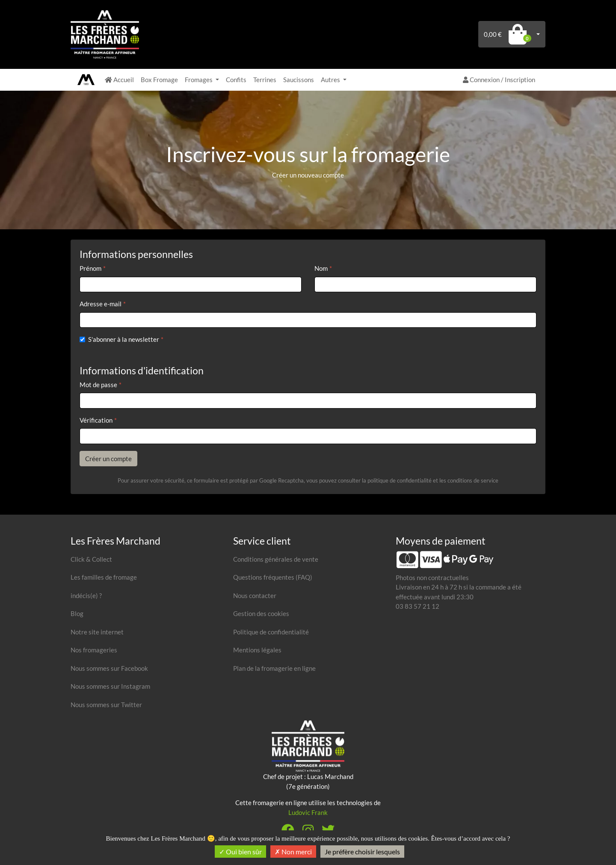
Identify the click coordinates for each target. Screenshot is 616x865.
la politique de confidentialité (397, 480)
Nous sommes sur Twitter (106, 705)
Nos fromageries (94, 650)
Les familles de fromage (104, 577)
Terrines (265, 80)
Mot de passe (98, 385)
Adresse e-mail (101, 304)
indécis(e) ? (86, 595)
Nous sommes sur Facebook (109, 668)
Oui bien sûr (240, 852)
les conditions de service (469, 480)
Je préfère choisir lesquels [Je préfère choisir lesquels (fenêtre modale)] (362, 852)
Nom (321, 268)
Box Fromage (159, 80)
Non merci (293, 852)
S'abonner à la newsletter (124, 339)
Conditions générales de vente (276, 559)
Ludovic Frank (308, 812)
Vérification (96, 420)
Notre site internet (97, 632)
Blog (77, 613)
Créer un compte (108, 459)
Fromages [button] (199, 80)
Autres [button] (331, 80)
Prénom (90, 268)
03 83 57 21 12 (418, 606)
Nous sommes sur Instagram (110, 686)
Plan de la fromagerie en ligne (274, 668)
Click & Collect (91, 559)
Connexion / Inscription (499, 80)
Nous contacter (255, 595)
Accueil (119, 80)
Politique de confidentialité (271, 632)
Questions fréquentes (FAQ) (273, 577)
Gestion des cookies (261, 613)
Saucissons (299, 80)
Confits (236, 80)
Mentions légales (257, 650)
